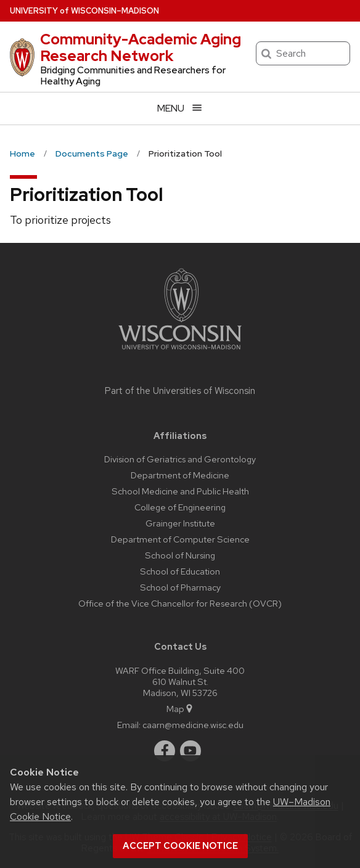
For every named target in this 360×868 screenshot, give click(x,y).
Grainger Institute (180, 523)
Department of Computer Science (180, 539)
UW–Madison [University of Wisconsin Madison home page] (84, 11)
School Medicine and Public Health (180, 491)
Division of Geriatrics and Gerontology (180, 459)
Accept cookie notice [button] (180, 846)
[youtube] (190, 751)
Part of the (180, 391)
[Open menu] (180, 108)
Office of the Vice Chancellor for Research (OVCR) (180, 603)
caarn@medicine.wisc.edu (193, 725)
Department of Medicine (180, 475)
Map (180, 709)
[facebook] (165, 751)
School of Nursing (180, 555)
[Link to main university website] (180, 352)
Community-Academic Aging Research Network (141, 47)
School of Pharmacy (180, 587)
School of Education (180, 571)
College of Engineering (180, 507)
